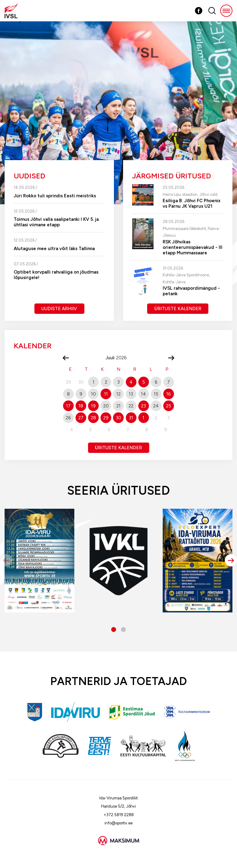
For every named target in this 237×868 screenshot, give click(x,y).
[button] (231, 560)
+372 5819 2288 (119, 815)
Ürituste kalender (178, 309)
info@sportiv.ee (118, 823)
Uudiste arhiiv (59, 309)
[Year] (124, 358)
